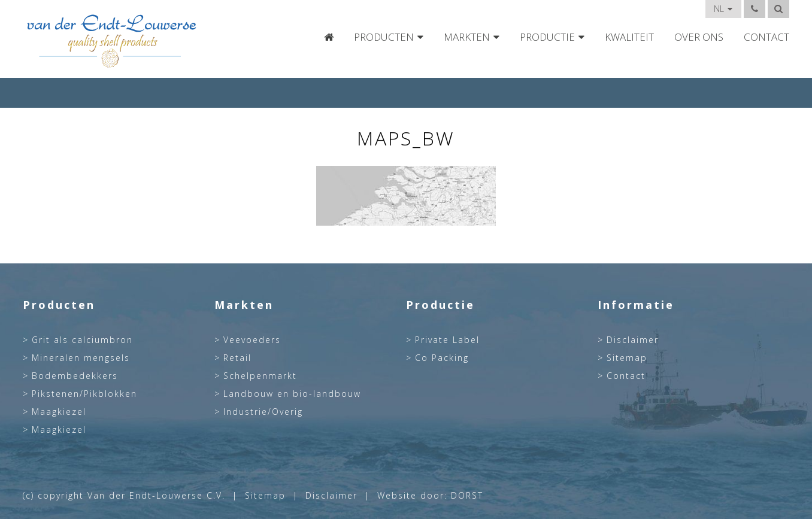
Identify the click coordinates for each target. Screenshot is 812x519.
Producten (384, 37)
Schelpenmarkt (260, 376)
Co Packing (442, 358)
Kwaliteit (629, 37)
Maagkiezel (59, 412)
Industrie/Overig (263, 412)
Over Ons (699, 37)
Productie (547, 37)
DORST (467, 495)
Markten (467, 37)
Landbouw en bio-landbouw (292, 394)
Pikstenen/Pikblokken (84, 394)
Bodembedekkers (75, 376)
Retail (237, 358)
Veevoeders (252, 340)
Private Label (447, 340)
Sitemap (627, 358)
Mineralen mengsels (81, 358)
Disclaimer (633, 340)
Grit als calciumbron (82, 340)
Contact (766, 37)
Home (329, 37)
